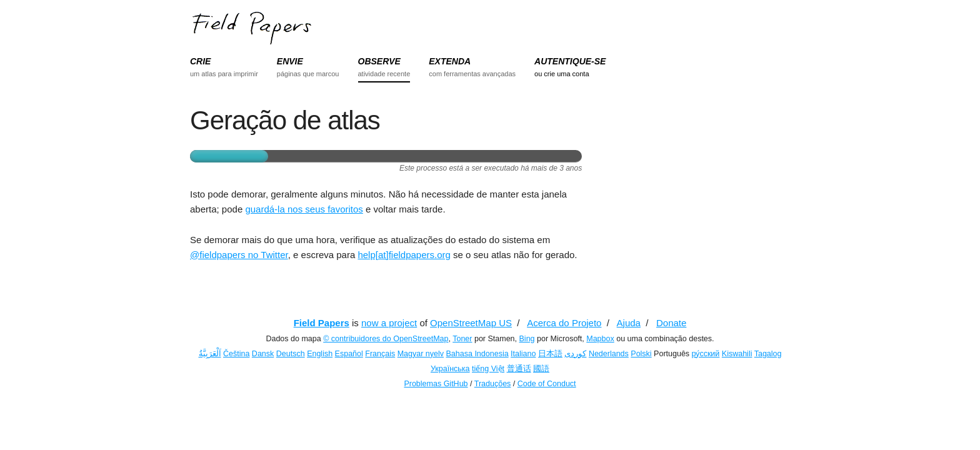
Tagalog (768, 354)
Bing (527, 339)
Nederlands (609, 354)
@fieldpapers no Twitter (239, 255)
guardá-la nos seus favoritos (304, 209)
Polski (641, 354)
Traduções (493, 384)
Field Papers (322, 323)
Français (380, 354)
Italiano (523, 354)
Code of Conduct (547, 384)
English (320, 354)
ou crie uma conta (562, 74)
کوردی (575, 354)
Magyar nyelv (421, 354)
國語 (541, 369)
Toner (462, 339)
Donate (671, 323)
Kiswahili (737, 354)
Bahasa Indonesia (477, 354)
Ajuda (629, 323)
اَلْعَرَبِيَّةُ (210, 354)
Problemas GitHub (436, 384)
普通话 (519, 369)
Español (349, 354)
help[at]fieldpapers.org (404, 255)
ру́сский (706, 354)
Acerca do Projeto (564, 323)
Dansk (263, 354)
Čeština (236, 354)
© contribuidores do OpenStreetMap (386, 339)
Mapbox (600, 339)
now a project (389, 323)
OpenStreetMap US (471, 323)
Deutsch (291, 354)
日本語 (550, 354)
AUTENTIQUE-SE (570, 61)
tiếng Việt (488, 369)
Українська (450, 369)
